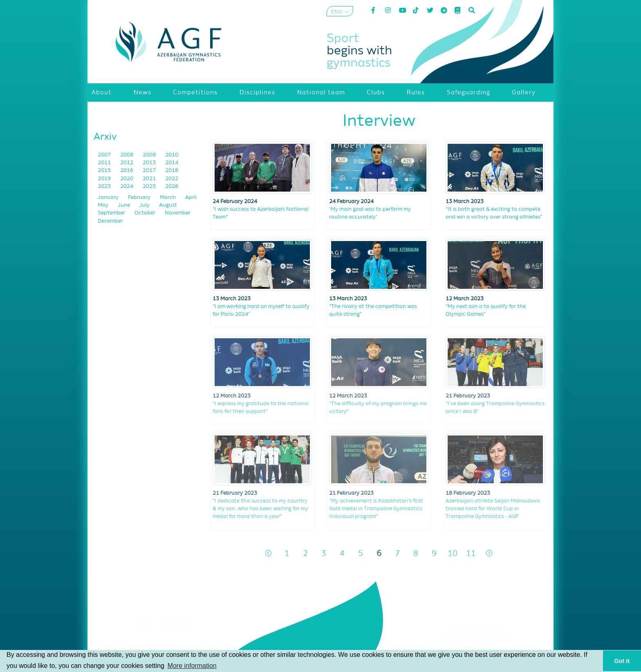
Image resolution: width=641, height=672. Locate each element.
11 (471, 554)
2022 (172, 179)
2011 (105, 163)
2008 (127, 155)
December (110, 221)
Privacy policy (476, 649)
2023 (105, 186)
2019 (105, 179)
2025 (150, 186)
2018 (172, 171)
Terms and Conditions (476, 639)
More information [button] (192, 666)
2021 (150, 179)
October (146, 213)
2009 (150, 155)
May (104, 205)
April (191, 198)
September (112, 213)
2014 (172, 163)
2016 (127, 171)
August (168, 205)
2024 (127, 186)
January (109, 198)
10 (453, 554)
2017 (150, 171)
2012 (127, 163)
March (168, 198)
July (145, 205)
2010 (172, 155)
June (124, 205)
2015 (105, 171)
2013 (150, 163)
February (140, 198)
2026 (172, 186)
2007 (105, 155)
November (178, 213)
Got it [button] (622, 661)
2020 (127, 179)
